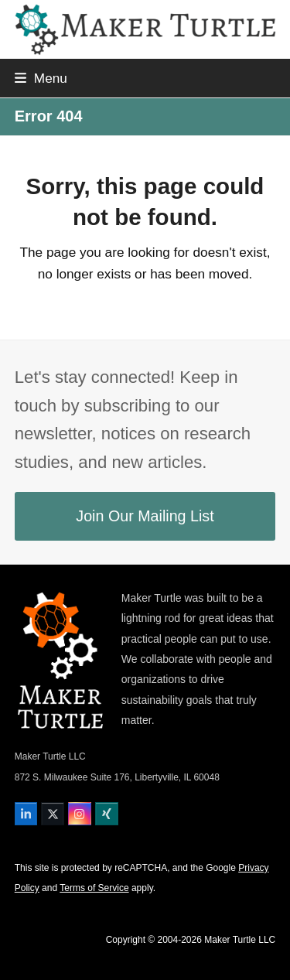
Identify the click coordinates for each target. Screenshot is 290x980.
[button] (41, 78)
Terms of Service (94, 888)
